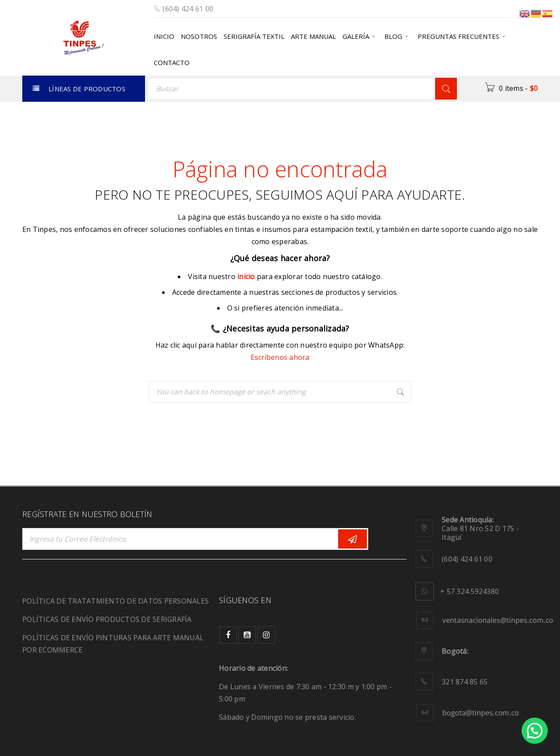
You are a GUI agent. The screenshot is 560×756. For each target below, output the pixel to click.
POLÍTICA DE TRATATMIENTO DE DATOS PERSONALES (116, 601)
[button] (535, 731)
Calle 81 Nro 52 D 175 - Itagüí (480, 528)
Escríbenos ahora (280, 357)
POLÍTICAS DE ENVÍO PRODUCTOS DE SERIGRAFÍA (107, 619)
